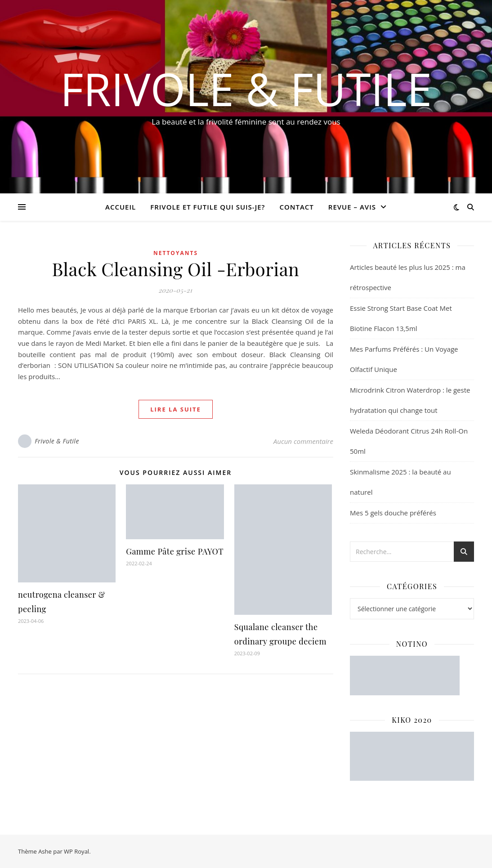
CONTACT (296, 207)
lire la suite (176, 409)
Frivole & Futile (246, 89)
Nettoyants (176, 253)
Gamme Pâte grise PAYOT (175, 551)
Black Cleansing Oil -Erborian (176, 269)
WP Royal (76, 851)
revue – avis (352, 207)
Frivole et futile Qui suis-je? (208, 207)
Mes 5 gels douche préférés (393, 513)
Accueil (121, 207)
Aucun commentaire (303, 441)
